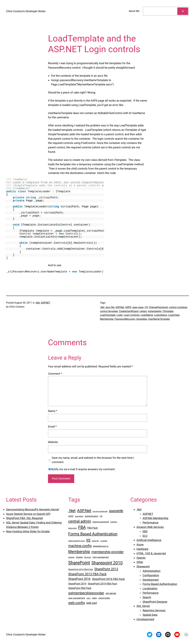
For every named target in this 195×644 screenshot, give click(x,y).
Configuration (151, 575)
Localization (150, 588)
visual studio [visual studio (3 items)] (104, 598)
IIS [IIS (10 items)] (88, 540)
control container (178, 307)
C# (146, 307)
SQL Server (143, 606)
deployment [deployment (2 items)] (73, 528)
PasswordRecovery (125, 319)
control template (109, 311)
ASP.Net (120, 307)
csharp (143, 311)
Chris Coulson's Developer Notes (26, 11)
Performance (151, 523)
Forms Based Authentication (160, 584)
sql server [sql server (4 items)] (111, 593)
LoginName (147, 315)
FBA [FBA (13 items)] (82, 527)
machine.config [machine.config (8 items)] (80, 546)
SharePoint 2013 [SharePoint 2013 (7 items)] (106, 569)
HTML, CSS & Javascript (151, 553)
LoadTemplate (108, 315)
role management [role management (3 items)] (101, 557)
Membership (107, 319)
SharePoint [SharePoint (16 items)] (79, 563)
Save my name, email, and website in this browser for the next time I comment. (93, 460)
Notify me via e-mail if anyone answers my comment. (82, 469)
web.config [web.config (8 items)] (77, 603)
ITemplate (168, 311)
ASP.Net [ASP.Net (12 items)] (84, 511)
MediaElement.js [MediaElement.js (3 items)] (101, 546)
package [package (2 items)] (71, 557)
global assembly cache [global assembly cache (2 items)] (76, 541)
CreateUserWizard (129, 311)
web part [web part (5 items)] (92, 603)
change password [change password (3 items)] (101, 522)
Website (53, 442)
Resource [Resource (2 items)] (88, 557)
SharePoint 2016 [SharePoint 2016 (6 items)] (79, 579)
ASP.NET (46, 303)
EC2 (145, 536)
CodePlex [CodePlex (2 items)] (114, 522)
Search (147, 597)
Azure (140, 545)
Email (52, 427)
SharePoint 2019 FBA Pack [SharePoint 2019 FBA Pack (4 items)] (102, 584)
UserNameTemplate (159, 319)
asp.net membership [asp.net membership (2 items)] (100, 511)
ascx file (110, 307)
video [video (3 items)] (94, 598)
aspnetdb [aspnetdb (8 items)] (116, 511)
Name (53, 411)
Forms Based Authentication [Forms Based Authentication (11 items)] (93, 534)
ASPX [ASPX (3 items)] (71, 516)
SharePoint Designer (155, 602)
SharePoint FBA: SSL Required (24, 518)
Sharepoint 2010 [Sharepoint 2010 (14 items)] (107, 563)
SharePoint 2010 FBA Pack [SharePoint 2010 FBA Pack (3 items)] (81, 569)
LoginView (174, 315)
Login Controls (132, 315)
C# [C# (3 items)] (101, 516)
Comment (55, 374)
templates (142, 319)
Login (120, 315)
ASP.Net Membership (155, 518)
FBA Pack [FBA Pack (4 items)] (93, 528)
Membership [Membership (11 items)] (79, 552)
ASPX (128, 307)
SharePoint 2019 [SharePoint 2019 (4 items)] (77, 584)
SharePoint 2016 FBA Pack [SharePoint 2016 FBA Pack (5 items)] (108, 579)
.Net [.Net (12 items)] (72, 511)
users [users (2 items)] (89, 598)
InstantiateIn (155, 311)
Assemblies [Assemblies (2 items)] (79, 516)
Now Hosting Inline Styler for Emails (28, 531)
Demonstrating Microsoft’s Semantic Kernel (33, 509)
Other (140, 562)
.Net (38, 303)
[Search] (183, 11)
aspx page (138, 307)
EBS (145, 531)
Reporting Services (154, 610)
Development (151, 580)
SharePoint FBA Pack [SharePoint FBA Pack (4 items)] (80, 588)
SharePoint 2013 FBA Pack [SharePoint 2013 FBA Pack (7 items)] (87, 574)
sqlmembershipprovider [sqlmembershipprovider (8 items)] (86, 593)
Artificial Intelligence (149, 540)
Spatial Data (150, 615)
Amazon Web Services (150, 527)
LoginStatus (161, 315)
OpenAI (141, 558)
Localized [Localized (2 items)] (104, 541)
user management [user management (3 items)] (77, 598)
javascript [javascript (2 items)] (95, 541)
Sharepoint (143, 566)
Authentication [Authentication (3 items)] (91, 516)
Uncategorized (145, 619)
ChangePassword (158, 307)
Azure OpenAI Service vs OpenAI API (28, 514)
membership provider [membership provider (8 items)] (107, 552)
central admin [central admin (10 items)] (80, 521)
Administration (152, 571)
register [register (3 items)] (79, 557)
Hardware (142, 549)
